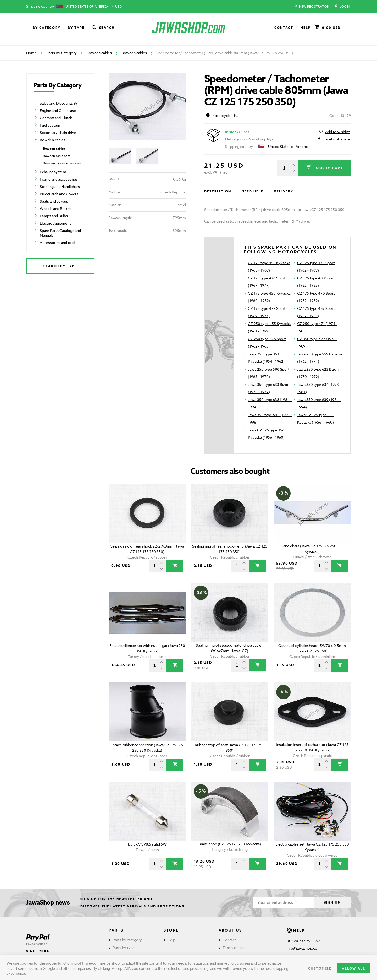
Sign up (332, 903)
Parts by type (124, 948)
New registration (312, 7)
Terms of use (234, 948)
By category (47, 28)
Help (306, 28)
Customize (320, 968)
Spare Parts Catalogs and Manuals (60, 233)
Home (31, 53)
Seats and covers (54, 201)
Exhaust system (53, 172)
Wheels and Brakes (56, 209)
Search (103, 28)
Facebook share (337, 139)
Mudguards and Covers (59, 194)
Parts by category (127, 940)
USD (118, 6)
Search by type (60, 266)
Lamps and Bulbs (54, 216)
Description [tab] (218, 191)
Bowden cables (99, 53)
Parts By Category (62, 53)
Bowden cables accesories (62, 163)
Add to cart (329, 168)
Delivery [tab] (283, 191)
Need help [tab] (253, 191)
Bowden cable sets (57, 156)
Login (342, 7)
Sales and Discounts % (58, 103)
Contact (284, 28)
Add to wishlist (337, 132)
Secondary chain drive (58, 132)
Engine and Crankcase (58, 110)
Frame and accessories (59, 179)
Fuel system (50, 125)
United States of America (87, 6)
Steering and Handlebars (60, 186)
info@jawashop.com (304, 948)
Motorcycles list (222, 115)
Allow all (354, 968)
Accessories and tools (58, 243)
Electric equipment (55, 223)
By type (76, 28)
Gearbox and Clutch (56, 118)
